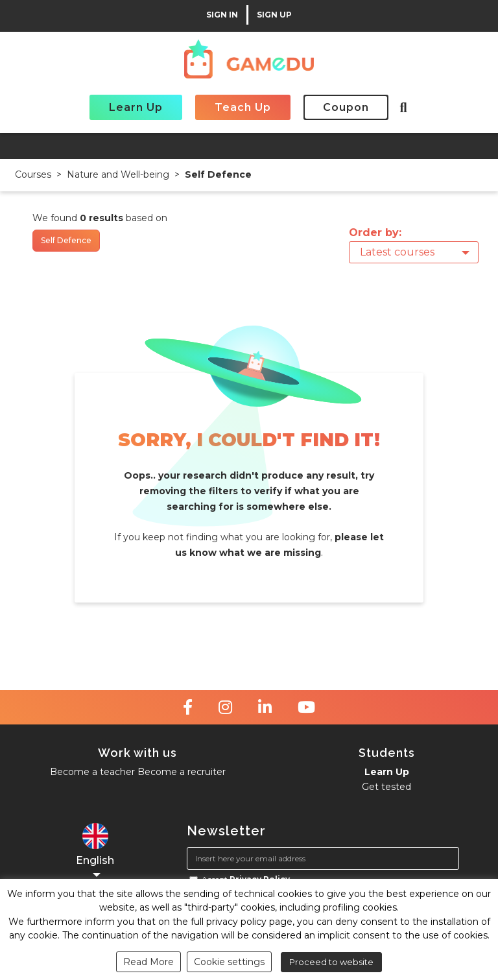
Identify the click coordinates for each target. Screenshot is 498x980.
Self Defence (218, 174)
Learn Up (136, 107)
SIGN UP (274, 15)
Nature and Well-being (118, 174)
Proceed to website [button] (331, 962)
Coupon (346, 107)
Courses (33, 174)
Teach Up (243, 107)
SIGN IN (222, 15)
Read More (148, 962)
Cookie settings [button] (229, 962)
